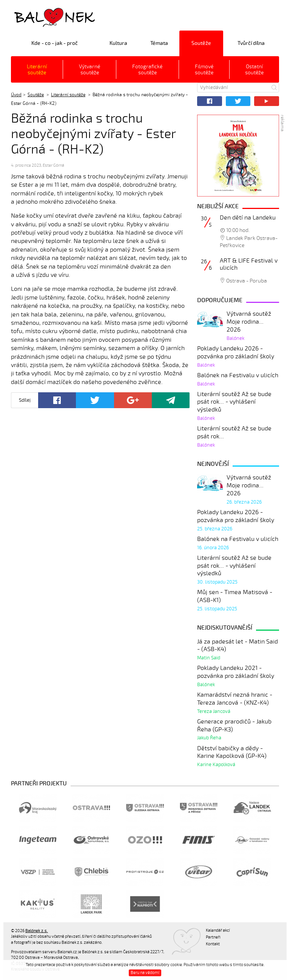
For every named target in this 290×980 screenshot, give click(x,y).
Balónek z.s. (31, 17)
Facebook (210, 101)
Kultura (118, 43)
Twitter (238, 101)
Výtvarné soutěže (89, 70)
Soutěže (201, 43)
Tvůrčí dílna (251, 43)
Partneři (213, 937)
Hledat (274, 88)
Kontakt (213, 944)
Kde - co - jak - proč (55, 43)
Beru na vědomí (145, 973)
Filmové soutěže (204, 70)
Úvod (16, 95)
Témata (159, 43)
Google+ (133, 400)
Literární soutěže (37, 70)
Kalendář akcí (218, 930)
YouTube (267, 101)
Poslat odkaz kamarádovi (171, 400)
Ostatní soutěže (254, 70)
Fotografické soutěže (147, 70)
